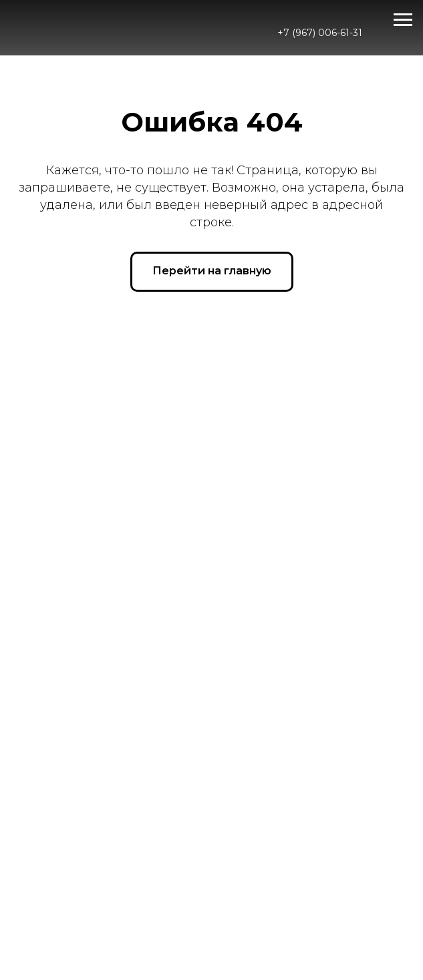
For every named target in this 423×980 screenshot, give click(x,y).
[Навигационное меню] (403, 20)
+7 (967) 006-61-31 (320, 33)
